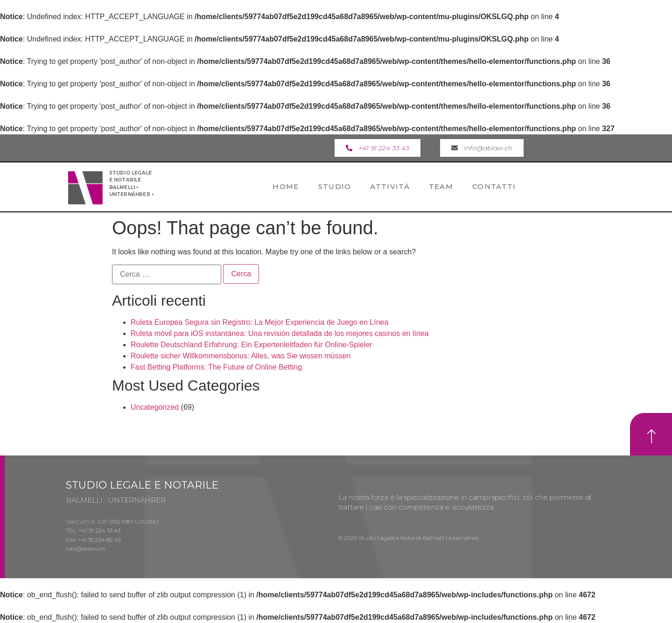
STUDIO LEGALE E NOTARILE (142, 485)
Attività (390, 186)
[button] (378, 148)
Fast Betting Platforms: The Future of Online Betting (216, 367)
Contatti (494, 186)
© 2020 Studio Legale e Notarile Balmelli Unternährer (409, 538)
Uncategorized (155, 407)
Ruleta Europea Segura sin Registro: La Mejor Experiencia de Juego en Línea (259, 322)
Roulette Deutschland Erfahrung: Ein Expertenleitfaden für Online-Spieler (252, 345)
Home (286, 186)
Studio (335, 186)
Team (441, 186)
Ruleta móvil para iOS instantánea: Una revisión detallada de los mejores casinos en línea (280, 333)
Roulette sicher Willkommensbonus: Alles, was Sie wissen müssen (241, 356)
